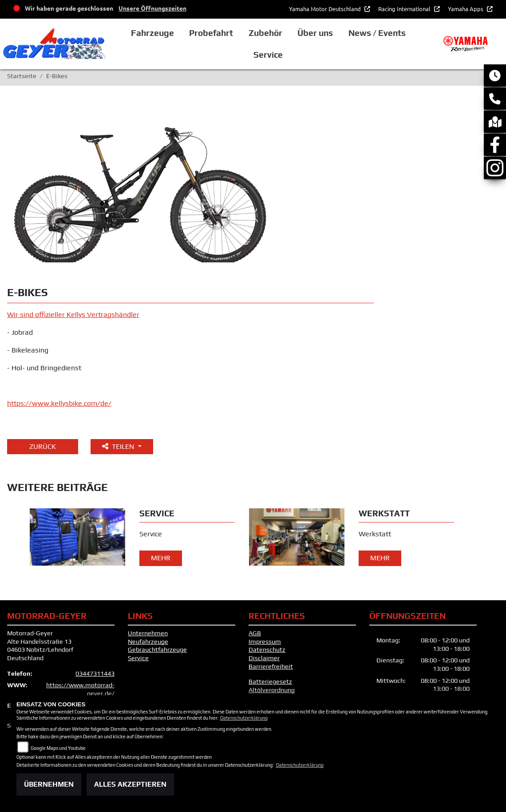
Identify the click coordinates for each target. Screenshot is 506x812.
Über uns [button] (315, 33)
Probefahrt (211, 33)
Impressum (265, 642)
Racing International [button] (405, 9)
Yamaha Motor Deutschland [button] (326, 9)
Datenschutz (267, 650)
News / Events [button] (377, 33)
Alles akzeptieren (130, 784)
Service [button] (268, 55)
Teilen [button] (119, 446)
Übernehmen (49, 784)
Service (138, 658)
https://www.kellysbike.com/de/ (59, 403)
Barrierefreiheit (271, 666)
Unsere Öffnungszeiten (152, 8)
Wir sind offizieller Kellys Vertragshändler (73, 315)
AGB (255, 633)
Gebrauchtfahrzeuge (157, 650)
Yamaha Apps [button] (466, 9)
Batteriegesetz (270, 681)
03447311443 (95, 673)
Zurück (43, 446)
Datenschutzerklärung (244, 718)
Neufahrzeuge (148, 642)
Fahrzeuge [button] (152, 33)
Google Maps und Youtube (58, 748)
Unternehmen (148, 633)
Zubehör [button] (265, 33)
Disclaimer (264, 658)
